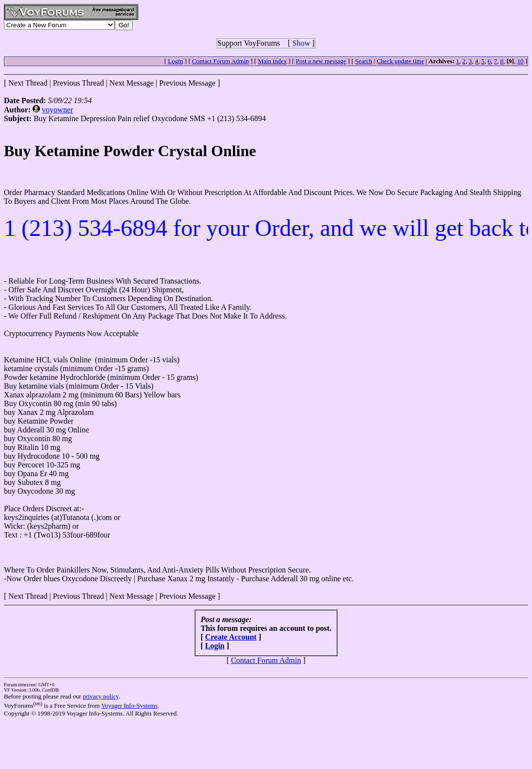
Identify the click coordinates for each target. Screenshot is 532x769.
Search (364, 61)
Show (301, 43)
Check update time (400, 61)
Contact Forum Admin (221, 61)
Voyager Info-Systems (129, 706)
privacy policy (101, 696)
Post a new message (321, 61)
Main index (272, 61)
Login (175, 61)
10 (520, 61)
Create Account (231, 637)
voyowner (57, 110)
